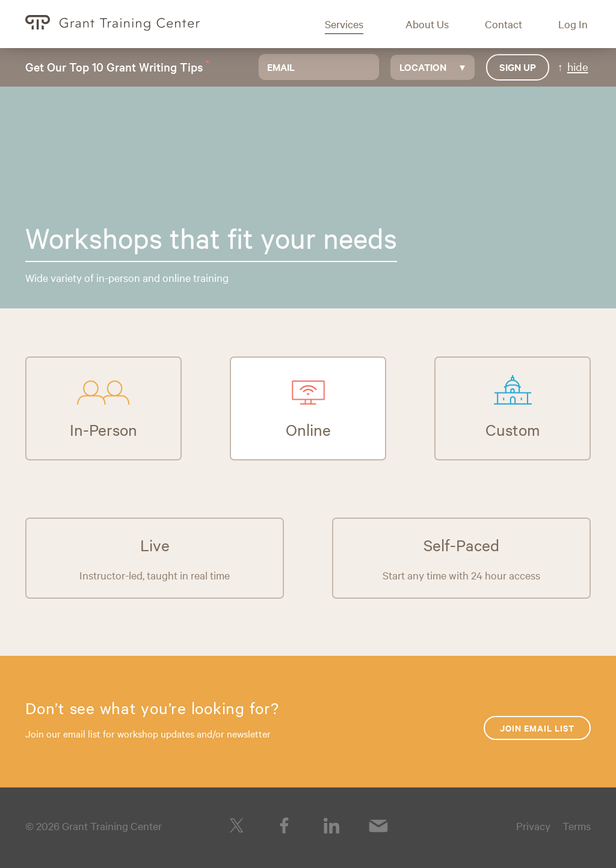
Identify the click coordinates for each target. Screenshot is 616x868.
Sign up (518, 67)
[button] (353, 24)
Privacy (533, 826)
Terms (577, 826)
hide (578, 66)
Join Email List (537, 728)
